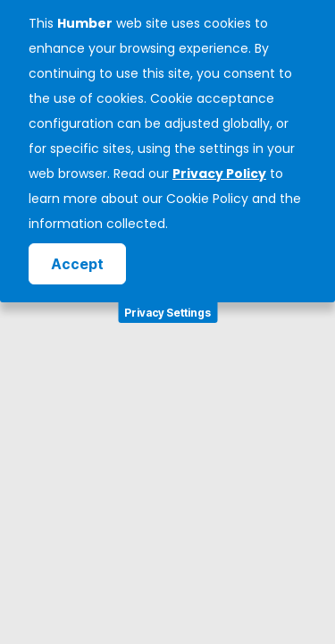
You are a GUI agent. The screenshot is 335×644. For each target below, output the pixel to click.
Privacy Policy (219, 174)
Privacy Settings (167, 313)
